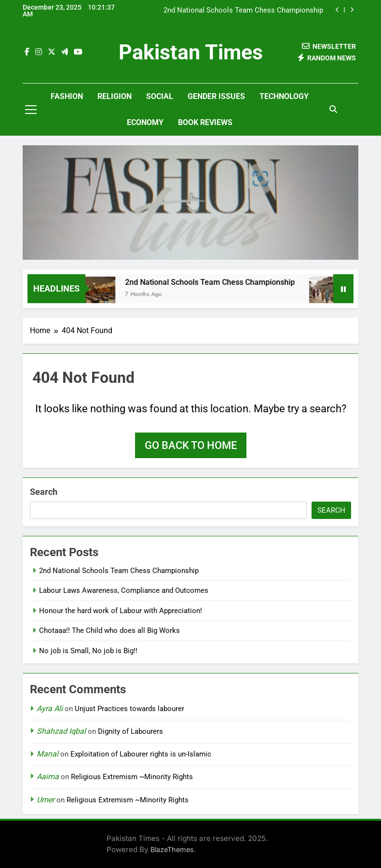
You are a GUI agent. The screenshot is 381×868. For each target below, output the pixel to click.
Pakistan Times (191, 52)
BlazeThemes (172, 849)
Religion (115, 96)
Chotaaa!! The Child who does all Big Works (109, 630)
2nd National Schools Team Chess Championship (243, 11)
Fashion (67, 96)
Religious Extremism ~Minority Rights (132, 777)
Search (44, 492)
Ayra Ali (50, 708)
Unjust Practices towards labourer (129, 709)
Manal (48, 754)
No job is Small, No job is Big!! (88, 651)
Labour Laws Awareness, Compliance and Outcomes (124, 590)
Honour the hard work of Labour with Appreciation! (121, 611)
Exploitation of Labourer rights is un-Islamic (141, 754)
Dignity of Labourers (130, 731)
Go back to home (191, 445)
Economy (145, 122)
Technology (284, 96)
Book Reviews (205, 122)
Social (160, 96)
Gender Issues (216, 96)
